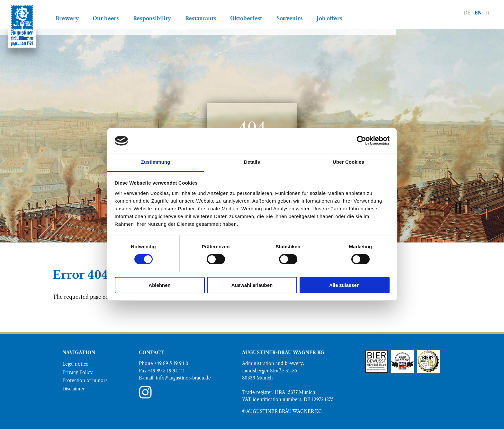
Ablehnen (159, 285)
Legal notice (75, 364)
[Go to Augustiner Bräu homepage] (22, 25)
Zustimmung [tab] (156, 162)
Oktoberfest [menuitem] (300, 13)
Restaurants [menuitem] (254, 13)
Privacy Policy (77, 372)
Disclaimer (74, 389)
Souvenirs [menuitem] (343, 13)
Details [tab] (252, 162)
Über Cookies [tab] (348, 162)
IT (488, 13)
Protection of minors (85, 380)
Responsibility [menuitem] (205, 13)
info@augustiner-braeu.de (183, 378)
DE (467, 13)
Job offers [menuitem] (383, 13)
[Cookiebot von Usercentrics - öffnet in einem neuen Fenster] (361, 141)
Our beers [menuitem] (159, 13)
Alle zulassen (344, 285)
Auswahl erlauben (252, 285)
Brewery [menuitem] (120, 13)
